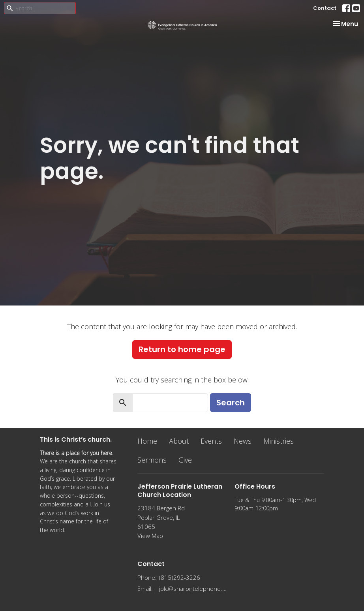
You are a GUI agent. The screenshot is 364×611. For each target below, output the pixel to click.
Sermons (152, 460)
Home (147, 441)
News (243, 441)
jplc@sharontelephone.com (193, 589)
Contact (325, 8)
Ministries (279, 441)
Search (231, 403)
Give (185, 460)
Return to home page (182, 349)
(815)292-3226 (180, 577)
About (179, 441)
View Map (150, 536)
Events (211, 441)
